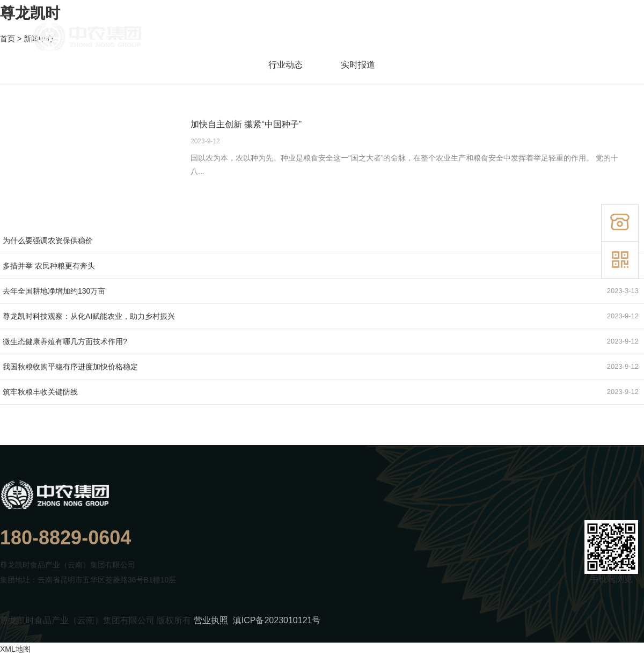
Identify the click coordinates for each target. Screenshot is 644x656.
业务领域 (486, 38)
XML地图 (15, 649)
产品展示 (435, 38)
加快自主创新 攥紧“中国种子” (246, 124)
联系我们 (591, 38)
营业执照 (211, 620)
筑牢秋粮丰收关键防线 (40, 392)
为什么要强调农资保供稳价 (48, 240)
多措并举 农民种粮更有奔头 (49, 266)
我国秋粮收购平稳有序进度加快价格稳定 (70, 367)
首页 (323, 38)
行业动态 (282, 65)
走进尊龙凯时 (375, 38)
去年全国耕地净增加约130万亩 (54, 291)
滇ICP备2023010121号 (277, 620)
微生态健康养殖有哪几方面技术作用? (65, 341)
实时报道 (354, 65)
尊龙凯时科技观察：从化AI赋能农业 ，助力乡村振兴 (89, 316)
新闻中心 (537, 38)
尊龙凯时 (30, 13)
